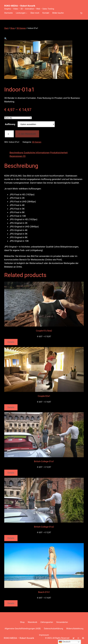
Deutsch (65, 642)
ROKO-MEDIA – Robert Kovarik (20, 6)
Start (6, 28)
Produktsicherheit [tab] (59, 153)
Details (11, 342)
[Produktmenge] (9, 134)
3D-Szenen (21, 28)
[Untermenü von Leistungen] (27, 13)
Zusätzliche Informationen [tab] (37, 153)
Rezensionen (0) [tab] (18, 156)
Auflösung (10, 124)
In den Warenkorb (27, 134)
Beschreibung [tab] (16, 153)
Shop (12, 28)
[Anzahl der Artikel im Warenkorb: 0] (81, 13)
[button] (6, 39)
